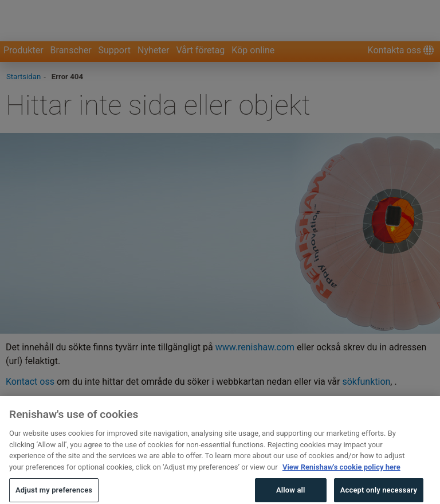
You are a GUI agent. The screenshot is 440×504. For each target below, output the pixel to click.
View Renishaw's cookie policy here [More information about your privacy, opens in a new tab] (341, 484)
